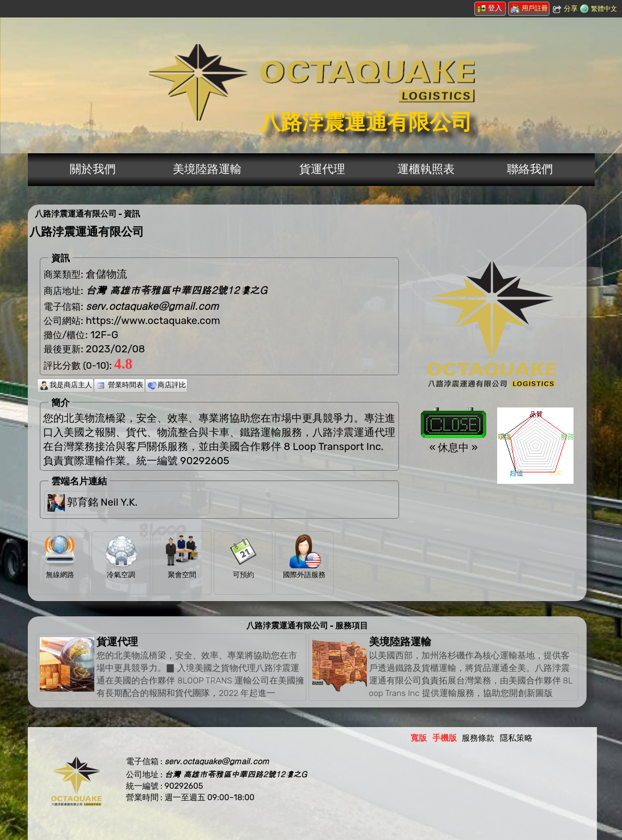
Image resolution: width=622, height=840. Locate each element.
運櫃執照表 (426, 169)
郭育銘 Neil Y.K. (102, 502)
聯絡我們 (530, 169)
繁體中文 (604, 9)
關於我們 (93, 169)
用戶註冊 (529, 8)
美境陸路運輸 (207, 169)
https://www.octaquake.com (153, 321)
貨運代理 (322, 169)
